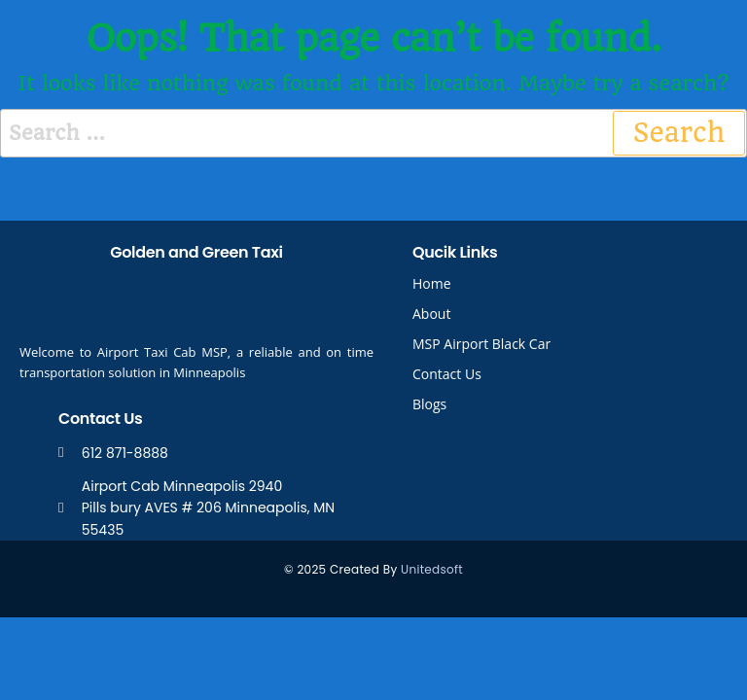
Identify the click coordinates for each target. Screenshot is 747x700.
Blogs (429, 404)
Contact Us (447, 374)
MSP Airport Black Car (481, 344)
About (431, 314)
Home (432, 283)
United (420, 569)
